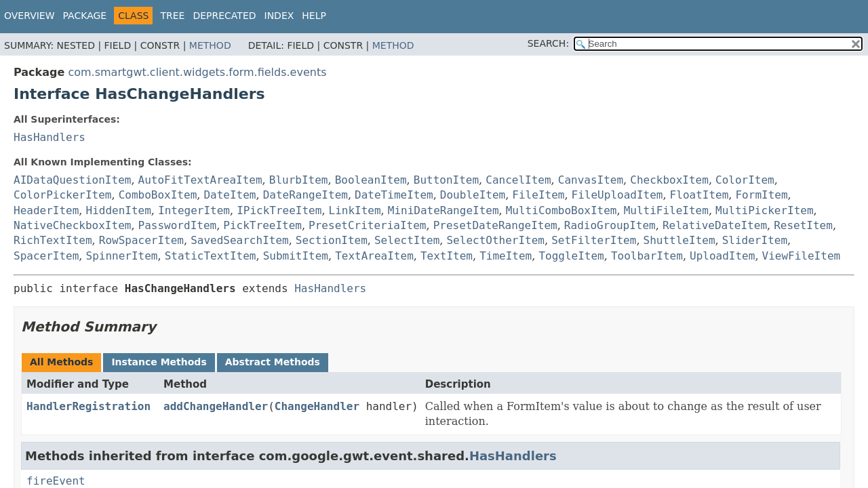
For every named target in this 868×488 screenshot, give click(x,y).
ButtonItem (446, 180)
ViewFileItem (802, 256)
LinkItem (355, 210)
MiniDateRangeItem (443, 210)
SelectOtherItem (495, 240)
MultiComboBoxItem (561, 210)
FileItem (538, 195)
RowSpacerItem (141, 240)
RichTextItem (53, 240)
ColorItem (745, 180)
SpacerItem (46, 256)
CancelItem (518, 180)
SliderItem (755, 240)
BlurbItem (299, 180)
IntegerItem (194, 210)
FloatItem (699, 195)
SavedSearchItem (240, 240)
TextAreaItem (374, 256)
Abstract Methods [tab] (273, 362)
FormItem (761, 195)
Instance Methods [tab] (159, 362)
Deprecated (224, 16)
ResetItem (803, 225)
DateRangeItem (305, 195)
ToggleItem (571, 256)
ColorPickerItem (63, 195)
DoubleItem (473, 195)
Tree (172, 16)
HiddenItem (119, 210)
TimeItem (506, 256)
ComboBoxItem (158, 195)
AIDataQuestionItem (72, 180)
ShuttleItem (679, 240)
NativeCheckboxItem (72, 225)
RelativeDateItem (715, 225)
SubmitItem (296, 256)
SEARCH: (548, 43)
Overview (29, 16)
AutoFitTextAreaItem (200, 180)
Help (314, 16)
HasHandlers (50, 137)
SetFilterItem (594, 240)
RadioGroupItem (610, 225)
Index (279, 16)
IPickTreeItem (279, 210)
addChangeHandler (216, 406)
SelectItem (407, 240)
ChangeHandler (317, 406)
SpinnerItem (122, 256)
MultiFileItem (666, 210)
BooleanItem (371, 180)
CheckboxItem (669, 180)
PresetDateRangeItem (495, 225)
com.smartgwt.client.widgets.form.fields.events (197, 72)
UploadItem (722, 256)
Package (85, 16)
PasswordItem (178, 225)
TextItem (447, 256)
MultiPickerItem (765, 210)
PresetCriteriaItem (367, 225)
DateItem (230, 195)
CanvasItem (591, 180)
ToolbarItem (647, 256)
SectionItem (332, 240)
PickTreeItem (262, 225)
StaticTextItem (211, 256)
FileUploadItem (617, 195)
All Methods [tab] (61, 362)
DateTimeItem (394, 195)
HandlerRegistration (88, 406)
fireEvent (56, 481)
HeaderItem (46, 210)
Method (210, 45)
